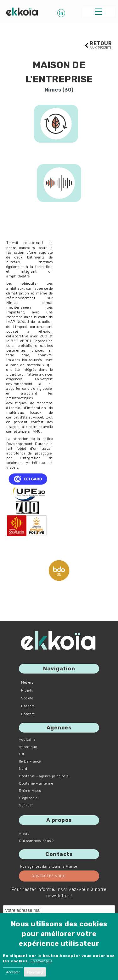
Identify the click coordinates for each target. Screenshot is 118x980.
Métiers (27, 683)
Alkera (24, 834)
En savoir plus (41, 961)
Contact (28, 714)
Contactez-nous (48, 876)
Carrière (28, 706)
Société (27, 698)
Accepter (13, 972)
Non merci (35, 972)
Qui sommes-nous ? (36, 841)
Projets (27, 690)
